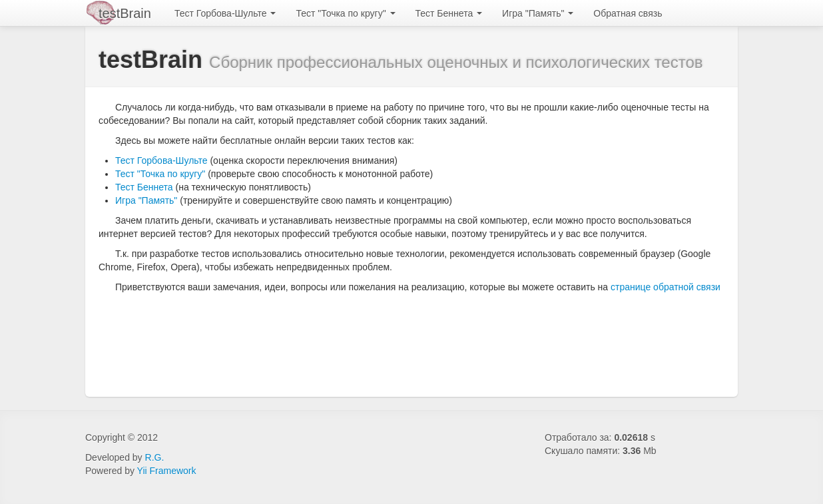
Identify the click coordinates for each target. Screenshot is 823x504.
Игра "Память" (538, 13)
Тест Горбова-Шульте (225, 13)
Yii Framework (167, 471)
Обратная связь (628, 13)
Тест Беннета (449, 13)
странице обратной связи (666, 287)
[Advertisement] (421, 337)
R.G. (155, 457)
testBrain (125, 13)
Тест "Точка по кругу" (345, 13)
